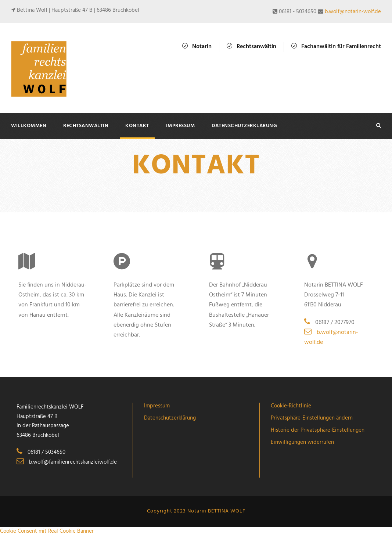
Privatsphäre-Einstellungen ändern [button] (312, 418)
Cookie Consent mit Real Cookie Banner (47, 531)
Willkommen (29, 126)
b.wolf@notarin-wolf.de (353, 12)
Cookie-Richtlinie (291, 406)
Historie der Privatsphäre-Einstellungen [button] (318, 430)
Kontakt (137, 126)
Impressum (181, 126)
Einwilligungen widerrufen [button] (302, 442)
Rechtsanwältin (86, 126)
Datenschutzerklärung (244, 126)
